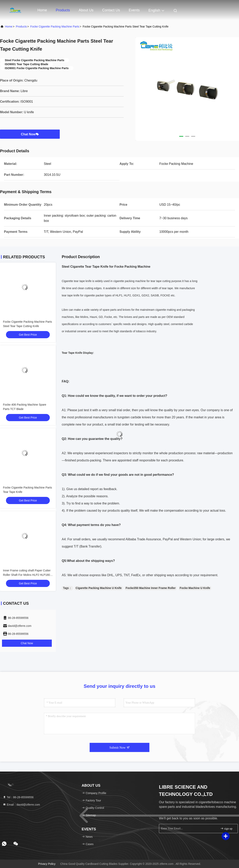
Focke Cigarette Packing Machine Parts (55, 27)
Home (42, 10)
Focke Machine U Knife (195, 588)
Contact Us (111, 10)
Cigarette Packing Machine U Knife (99, 588)
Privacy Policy (47, 864)
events (134, 10)
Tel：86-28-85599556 (18, 797)
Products (63, 10)
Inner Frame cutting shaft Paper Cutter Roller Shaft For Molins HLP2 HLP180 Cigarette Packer (27, 575)
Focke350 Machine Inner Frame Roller (151, 588)
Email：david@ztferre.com (21, 805)
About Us (86, 10)
